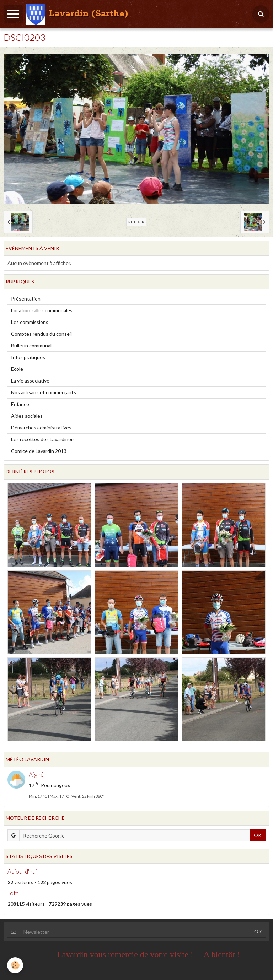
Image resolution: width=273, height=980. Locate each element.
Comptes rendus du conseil (41, 334)
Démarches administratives (41, 427)
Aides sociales (27, 416)
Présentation (26, 299)
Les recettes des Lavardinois (43, 439)
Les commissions (30, 322)
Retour (136, 222)
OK (258, 835)
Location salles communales (42, 310)
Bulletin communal (31, 345)
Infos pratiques (28, 357)
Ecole (17, 369)
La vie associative (30, 381)
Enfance (20, 404)
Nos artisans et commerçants (44, 392)
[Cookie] (15, 965)
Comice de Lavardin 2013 (39, 451)
